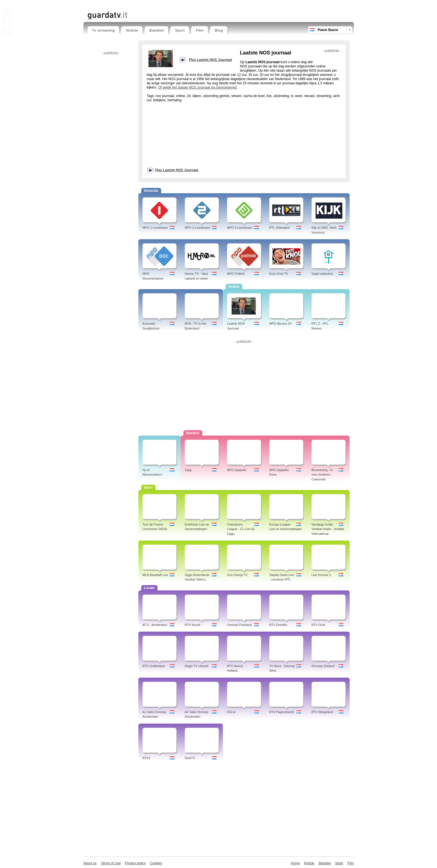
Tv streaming (104, 30)
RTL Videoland (279, 228)
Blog (219, 30)
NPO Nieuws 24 (280, 324)
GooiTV (190, 758)
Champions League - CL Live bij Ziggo (241, 529)
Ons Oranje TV (237, 575)
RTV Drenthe (278, 625)
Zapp (188, 470)
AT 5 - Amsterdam (155, 625)
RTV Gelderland (154, 666)
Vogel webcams (322, 274)
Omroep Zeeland (323, 666)
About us (90, 863)
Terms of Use (111, 863)
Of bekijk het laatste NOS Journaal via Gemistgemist (197, 87)
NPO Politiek (236, 274)
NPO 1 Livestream (155, 228)
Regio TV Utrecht (197, 666)
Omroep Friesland (239, 625)
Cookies (156, 863)
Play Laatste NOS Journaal (177, 170)
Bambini (157, 30)
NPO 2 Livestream (198, 228)
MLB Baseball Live (155, 575)
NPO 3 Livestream (240, 228)
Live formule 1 (321, 575)
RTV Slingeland (322, 712)
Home (295, 863)
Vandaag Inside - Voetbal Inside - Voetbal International (328, 529)
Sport (180, 30)
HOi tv (231, 712)
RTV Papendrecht (282, 712)
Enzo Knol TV (279, 274)
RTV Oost (318, 625)
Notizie (132, 30)
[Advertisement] (154, 5)
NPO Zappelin (237, 470)
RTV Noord (193, 625)
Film (200, 30)
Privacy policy (135, 863)
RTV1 (147, 758)
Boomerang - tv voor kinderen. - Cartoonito (322, 475)
